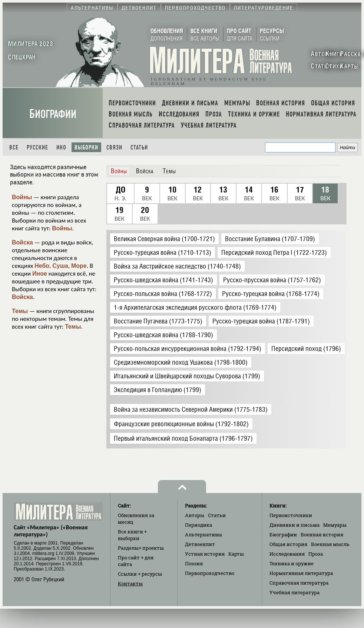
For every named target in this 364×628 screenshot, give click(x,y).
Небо (42, 266)
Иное (40, 274)
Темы (20, 311)
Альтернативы (203, 535)
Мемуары (335, 525)
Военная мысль (330, 544)
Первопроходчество (210, 573)
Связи (114, 147)
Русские (37, 147)
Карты (236, 554)
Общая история (288, 544)
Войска (22, 242)
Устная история (205, 554)
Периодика (198, 525)
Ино (61, 147)
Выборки (86, 147)
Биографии (53, 114)
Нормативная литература (301, 573)
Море (79, 266)
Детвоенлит (200, 544)
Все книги (132, 535)
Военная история (322, 535)
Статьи (139, 147)
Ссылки (140, 574)
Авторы (195, 515)
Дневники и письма (294, 525)
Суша (60, 266)
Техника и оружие (292, 563)
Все (14, 147)
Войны (22, 197)
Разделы (141, 548)
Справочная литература (299, 583)
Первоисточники (291, 515)
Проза (316, 554)
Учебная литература (294, 592)
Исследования (287, 554)
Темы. (74, 327)
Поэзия (194, 563)
